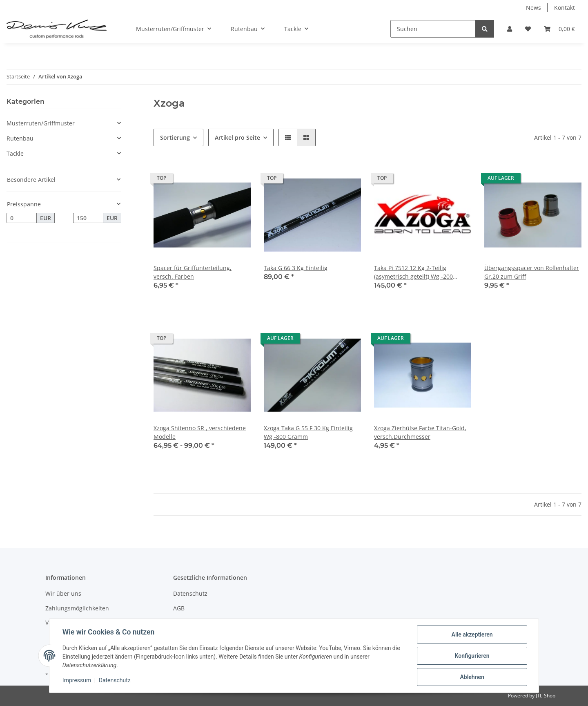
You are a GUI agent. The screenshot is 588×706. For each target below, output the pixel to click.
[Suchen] (433, 29)
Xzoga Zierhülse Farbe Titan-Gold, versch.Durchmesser (420, 432)
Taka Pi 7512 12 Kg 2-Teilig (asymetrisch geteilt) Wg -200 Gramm (413, 272)
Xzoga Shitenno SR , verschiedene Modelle (200, 432)
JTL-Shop (546, 696)
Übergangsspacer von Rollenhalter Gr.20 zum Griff (532, 272)
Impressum (77, 681)
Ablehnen (472, 677)
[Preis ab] (22, 218)
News (533, 8)
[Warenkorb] (559, 29)
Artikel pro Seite (237, 137)
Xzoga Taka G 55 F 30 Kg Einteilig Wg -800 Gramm (308, 432)
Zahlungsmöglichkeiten (77, 608)
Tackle (15, 153)
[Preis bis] (88, 218)
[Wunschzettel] (528, 29)
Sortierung (175, 137)
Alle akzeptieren (472, 635)
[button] (510, 29)
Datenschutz (190, 593)
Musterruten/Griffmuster (41, 123)
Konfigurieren (472, 656)
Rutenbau (20, 138)
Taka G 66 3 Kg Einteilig (296, 268)
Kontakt (565, 8)
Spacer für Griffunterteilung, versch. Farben (193, 272)
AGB (179, 608)
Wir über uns (63, 593)
